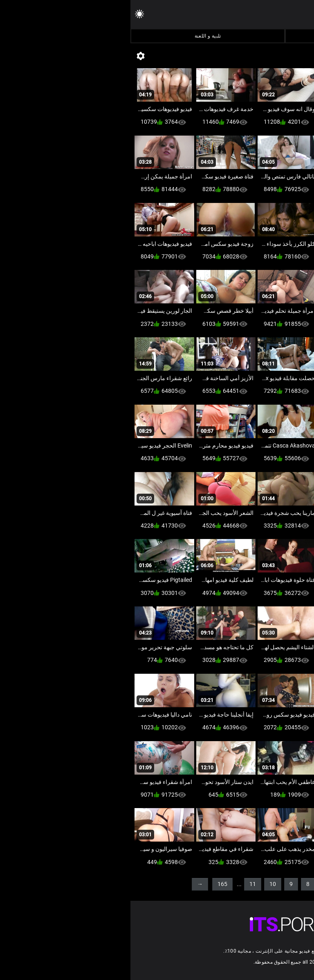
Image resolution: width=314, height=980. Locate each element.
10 (142, 884)
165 (92, 884)
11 (122, 884)
